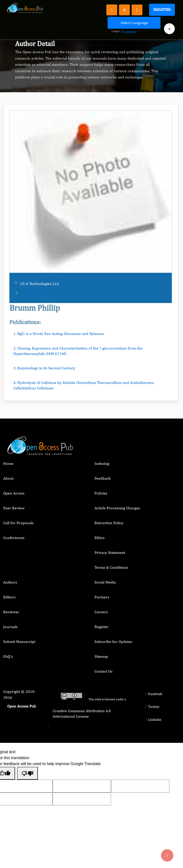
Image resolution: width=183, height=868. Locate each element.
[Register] (112, 10)
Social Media (105, 582)
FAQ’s (8, 656)
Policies (101, 493)
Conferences (14, 538)
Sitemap (101, 656)
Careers (101, 612)
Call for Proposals (18, 523)
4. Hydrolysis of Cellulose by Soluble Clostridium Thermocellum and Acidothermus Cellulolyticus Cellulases (84, 385)
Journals (10, 627)
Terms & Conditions (111, 567)
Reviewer (11, 612)
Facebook (153, 694)
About (8, 478)
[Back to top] (167, 855)
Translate (124, 32)
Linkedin (153, 720)
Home (8, 463)
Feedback (103, 478)
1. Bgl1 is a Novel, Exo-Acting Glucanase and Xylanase (59, 334)
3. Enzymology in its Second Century (44, 368)
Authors (10, 582)
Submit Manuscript (19, 642)
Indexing (102, 463)
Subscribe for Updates (113, 642)
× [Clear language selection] (169, 29)
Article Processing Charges (117, 508)
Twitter (152, 707)
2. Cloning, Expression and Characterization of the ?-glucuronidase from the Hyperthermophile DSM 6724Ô (78, 351)
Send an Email (36, 293)
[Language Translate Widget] (134, 23)
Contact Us (103, 671)
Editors (9, 597)
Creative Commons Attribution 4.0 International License (82, 714)
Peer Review (14, 508)
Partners (102, 597)
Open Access (14, 493)
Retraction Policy (109, 523)
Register (162, 10)
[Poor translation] (27, 773)
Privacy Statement (110, 552)
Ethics (100, 538)
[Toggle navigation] (137, 10)
